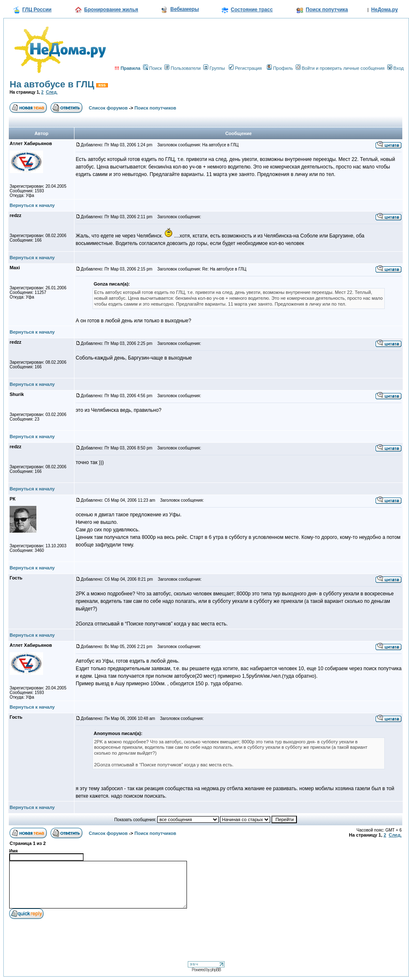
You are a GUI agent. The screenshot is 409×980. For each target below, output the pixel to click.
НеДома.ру (385, 10)
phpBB (216, 970)
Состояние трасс (252, 10)
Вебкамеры (184, 9)
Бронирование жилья (111, 10)
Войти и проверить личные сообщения (340, 68)
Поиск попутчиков (156, 108)
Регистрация (245, 68)
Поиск (152, 68)
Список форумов (108, 108)
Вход (396, 68)
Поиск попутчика (327, 10)
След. (52, 92)
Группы (214, 68)
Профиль (280, 68)
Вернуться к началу (32, 205)
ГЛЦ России (37, 10)
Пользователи (183, 68)
